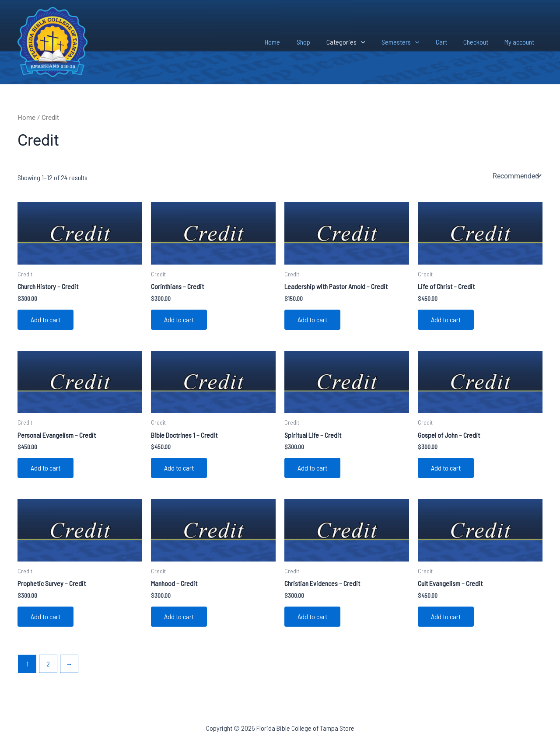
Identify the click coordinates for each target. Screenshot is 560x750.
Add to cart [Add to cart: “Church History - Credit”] (45, 319)
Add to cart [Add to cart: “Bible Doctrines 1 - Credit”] (179, 468)
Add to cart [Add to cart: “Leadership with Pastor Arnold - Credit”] (312, 319)
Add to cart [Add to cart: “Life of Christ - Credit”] (446, 319)
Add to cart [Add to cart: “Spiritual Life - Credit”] (312, 468)
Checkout (479, 42)
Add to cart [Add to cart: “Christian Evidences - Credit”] (312, 616)
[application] (371, 42)
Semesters (408, 42)
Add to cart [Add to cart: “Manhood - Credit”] (179, 616)
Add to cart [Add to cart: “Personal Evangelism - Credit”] (45, 468)
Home (288, 42)
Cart (447, 42)
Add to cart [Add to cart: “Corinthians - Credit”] (179, 319)
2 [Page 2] (48, 664)
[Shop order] (516, 176)
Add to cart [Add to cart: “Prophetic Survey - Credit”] (45, 616)
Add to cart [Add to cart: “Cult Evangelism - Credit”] (446, 616)
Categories (356, 42)
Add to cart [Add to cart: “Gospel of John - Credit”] (446, 468)
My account (521, 42)
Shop (316, 42)
